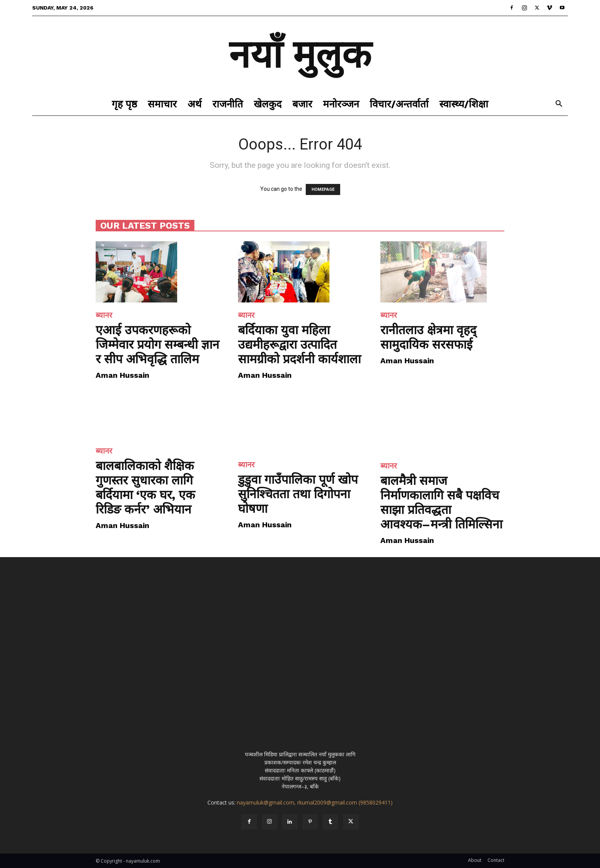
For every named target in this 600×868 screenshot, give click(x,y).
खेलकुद (268, 104)
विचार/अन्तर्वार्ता (399, 104)
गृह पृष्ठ (124, 104)
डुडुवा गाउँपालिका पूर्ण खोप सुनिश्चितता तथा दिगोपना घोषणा (298, 494)
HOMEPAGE (323, 189)
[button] (559, 105)
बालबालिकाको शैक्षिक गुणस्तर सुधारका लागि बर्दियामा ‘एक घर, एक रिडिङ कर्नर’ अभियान (145, 488)
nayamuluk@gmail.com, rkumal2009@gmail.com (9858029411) (315, 802)
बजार (302, 104)
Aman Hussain (122, 375)
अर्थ (195, 104)
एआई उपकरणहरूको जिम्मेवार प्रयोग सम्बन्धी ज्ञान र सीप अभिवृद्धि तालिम (157, 345)
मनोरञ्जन (341, 104)
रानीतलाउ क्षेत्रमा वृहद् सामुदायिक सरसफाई (428, 337)
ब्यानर (104, 315)
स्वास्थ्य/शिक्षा (464, 104)
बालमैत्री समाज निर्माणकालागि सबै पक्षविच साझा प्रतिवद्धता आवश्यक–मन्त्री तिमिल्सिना (441, 502)
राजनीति (228, 104)
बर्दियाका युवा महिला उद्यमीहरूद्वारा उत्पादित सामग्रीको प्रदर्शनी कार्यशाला (299, 345)
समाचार (162, 104)
